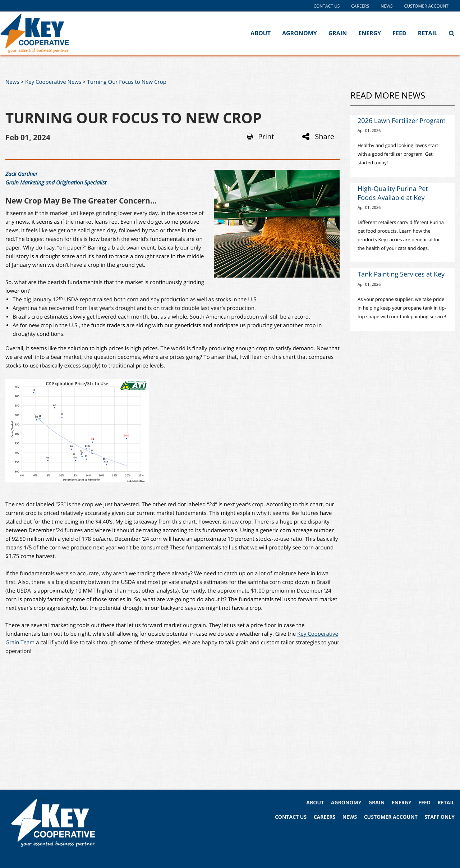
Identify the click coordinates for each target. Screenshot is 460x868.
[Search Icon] (452, 33)
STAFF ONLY (440, 817)
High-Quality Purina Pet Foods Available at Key (393, 193)
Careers (360, 6)
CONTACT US (291, 817)
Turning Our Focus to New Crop (127, 82)
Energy (370, 33)
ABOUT (315, 803)
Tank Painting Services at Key (401, 274)
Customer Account (426, 6)
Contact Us (326, 6)
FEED (424, 803)
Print (261, 137)
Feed (399, 33)
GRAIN (376, 803)
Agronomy (300, 33)
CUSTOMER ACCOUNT (391, 817)
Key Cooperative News (53, 82)
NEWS (350, 817)
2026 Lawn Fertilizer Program (402, 121)
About (261, 33)
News (387, 6)
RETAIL (446, 803)
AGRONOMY (346, 803)
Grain (338, 33)
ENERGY (402, 803)
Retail (428, 33)
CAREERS (325, 817)
